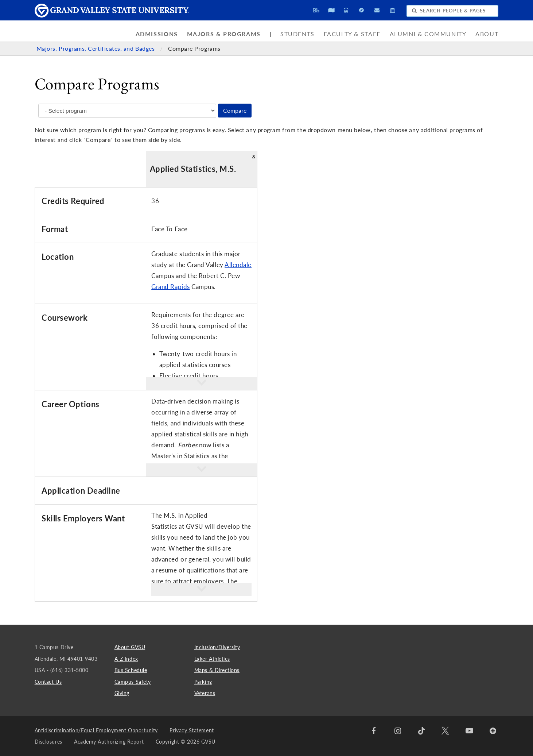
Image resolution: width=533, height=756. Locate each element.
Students (297, 34)
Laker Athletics (212, 659)
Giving (122, 693)
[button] (202, 383)
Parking (203, 682)
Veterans (205, 693)
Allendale (238, 265)
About (487, 34)
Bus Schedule (131, 670)
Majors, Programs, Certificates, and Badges (96, 49)
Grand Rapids (170, 287)
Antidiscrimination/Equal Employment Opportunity (96, 730)
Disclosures (48, 742)
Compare (235, 111)
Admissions (157, 34)
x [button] (254, 156)
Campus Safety (133, 682)
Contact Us (48, 682)
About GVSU (130, 647)
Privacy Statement (192, 730)
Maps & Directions (217, 670)
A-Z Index (126, 659)
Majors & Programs (224, 34)
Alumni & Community (428, 34)
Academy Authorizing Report (109, 742)
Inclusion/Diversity (217, 647)
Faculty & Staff (352, 34)
